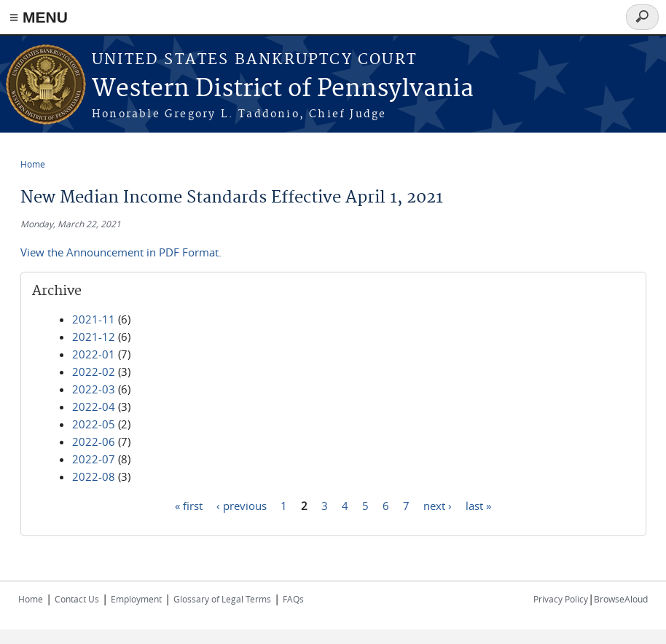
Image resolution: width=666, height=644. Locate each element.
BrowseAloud (621, 599)
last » (478, 505)
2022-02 (94, 372)
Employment (136, 599)
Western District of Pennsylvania (283, 89)
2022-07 (94, 459)
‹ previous (242, 505)
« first (189, 505)
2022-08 (94, 476)
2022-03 (94, 389)
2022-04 (94, 407)
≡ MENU (39, 17)
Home (33, 164)
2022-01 (94, 354)
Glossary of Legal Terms (222, 599)
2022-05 (94, 424)
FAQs (293, 599)
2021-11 (94, 319)
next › (438, 505)
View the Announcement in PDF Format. (121, 252)
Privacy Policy (561, 599)
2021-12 (94, 337)
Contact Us (77, 599)
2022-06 (94, 441)
